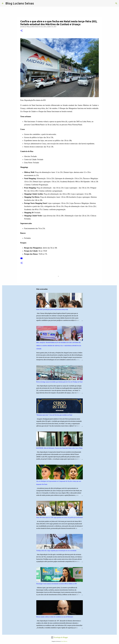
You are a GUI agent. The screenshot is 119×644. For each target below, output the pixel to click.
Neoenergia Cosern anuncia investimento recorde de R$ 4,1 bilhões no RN (57, 584)
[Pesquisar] (37, 3)
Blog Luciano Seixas (20, 3)
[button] (21, 31)
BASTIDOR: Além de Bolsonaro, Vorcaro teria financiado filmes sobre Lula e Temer (59, 448)
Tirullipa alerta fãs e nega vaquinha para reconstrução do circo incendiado (56, 551)
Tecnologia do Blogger (59, 637)
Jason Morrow (64, 641)
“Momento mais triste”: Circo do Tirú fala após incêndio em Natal (54, 415)
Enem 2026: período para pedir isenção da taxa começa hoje (52, 309)
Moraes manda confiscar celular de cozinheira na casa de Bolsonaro (55, 617)
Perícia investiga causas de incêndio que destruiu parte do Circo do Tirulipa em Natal (59, 382)
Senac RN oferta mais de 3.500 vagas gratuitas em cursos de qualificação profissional (59, 517)
